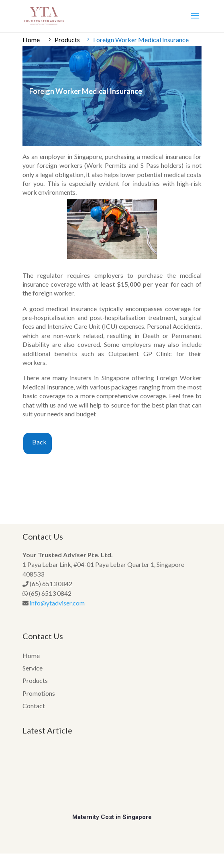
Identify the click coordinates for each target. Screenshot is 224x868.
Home (31, 40)
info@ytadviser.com (57, 603)
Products (67, 40)
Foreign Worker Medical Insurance (141, 40)
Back (39, 442)
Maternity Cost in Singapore (112, 817)
